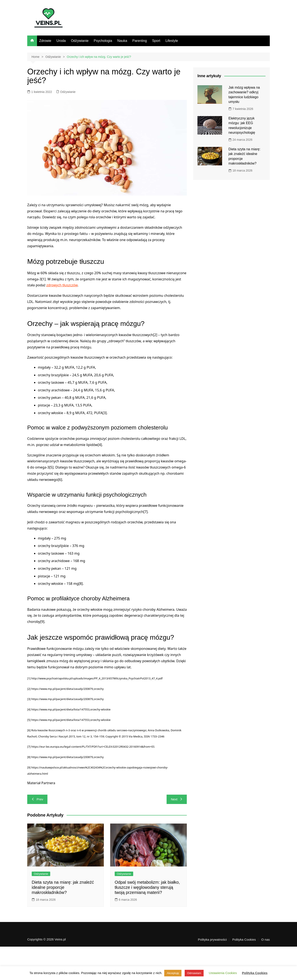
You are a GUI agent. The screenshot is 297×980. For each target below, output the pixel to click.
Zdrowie (45, 41)
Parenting (140, 41)
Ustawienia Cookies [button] (223, 973)
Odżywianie (80, 41)
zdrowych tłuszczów (62, 285)
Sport (156, 41)
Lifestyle (172, 41)
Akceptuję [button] (173, 973)
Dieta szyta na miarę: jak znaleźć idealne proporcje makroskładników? (63, 887)
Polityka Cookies (244, 940)
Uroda (61, 41)
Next (177, 799)
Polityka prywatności (212, 940)
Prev (37, 799)
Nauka (122, 41)
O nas (266, 940)
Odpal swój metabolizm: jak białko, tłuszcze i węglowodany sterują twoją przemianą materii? (147, 887)
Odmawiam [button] (194, 973)
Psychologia (103, 41)
